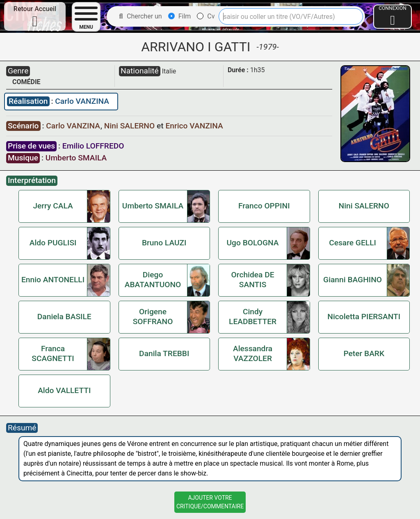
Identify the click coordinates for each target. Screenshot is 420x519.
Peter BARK (364, 353)
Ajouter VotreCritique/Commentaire (210, 502)
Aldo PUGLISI (53, 243)
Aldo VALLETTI (64, 390)
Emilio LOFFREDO (93, 146)
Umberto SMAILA (76, 158)
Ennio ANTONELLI (53, 280)
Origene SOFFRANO (153, 317)
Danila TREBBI (164, 353)
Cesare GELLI (353, 243)
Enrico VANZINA (194, 126)
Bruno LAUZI (164, 243)
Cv (206, 16)
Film (180, 16)
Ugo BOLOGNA (253, 243)
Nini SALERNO (130, 126)
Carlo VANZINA (82, 101)
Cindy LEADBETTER (253, 317)
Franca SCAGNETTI (53, 353)
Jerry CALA (53, 206)
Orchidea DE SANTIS (253, 280)
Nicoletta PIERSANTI (364, 317)
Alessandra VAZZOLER (253, 353)
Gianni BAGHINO (353, 280)
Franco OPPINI (264, 206)
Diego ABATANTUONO (153, 280)
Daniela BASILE (64, 317)
